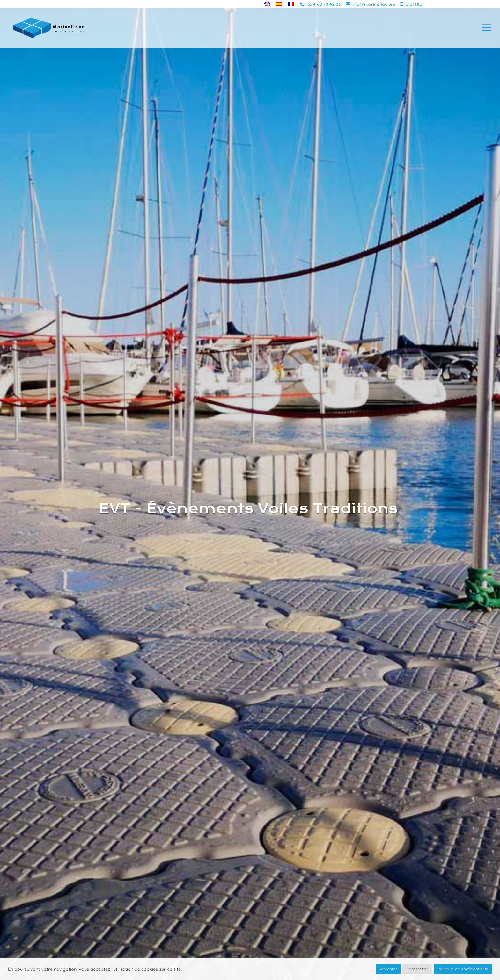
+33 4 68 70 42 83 (323, 4)
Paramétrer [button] (417, 969)
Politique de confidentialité (463, 969)
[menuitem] (267, 4)
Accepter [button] (389, 969)
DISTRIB (414, 4)
